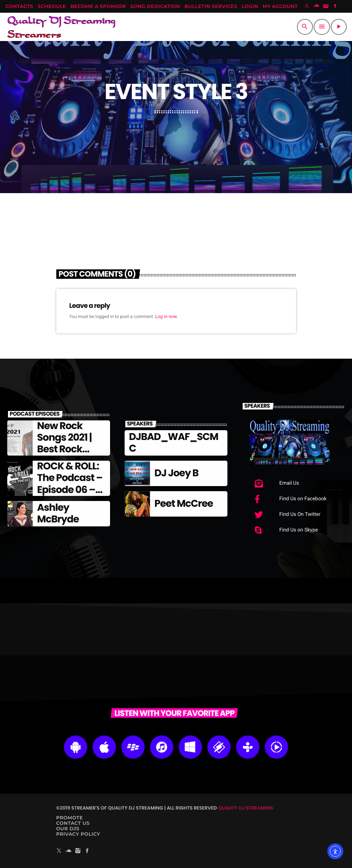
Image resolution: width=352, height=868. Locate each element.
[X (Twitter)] (307, 7)
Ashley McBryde (58, 514)
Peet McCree (184, 504)
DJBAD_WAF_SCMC (174, 443)
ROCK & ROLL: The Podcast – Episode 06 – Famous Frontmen (70, 490)
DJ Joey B (176, 473)
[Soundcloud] (316, 7)
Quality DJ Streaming (246, 808)
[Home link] (61, 27)
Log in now (166, 317)
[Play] (339, 27)
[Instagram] (326, 7)
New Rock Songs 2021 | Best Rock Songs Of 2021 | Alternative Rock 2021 (70, 455)
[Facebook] (335, 7)
